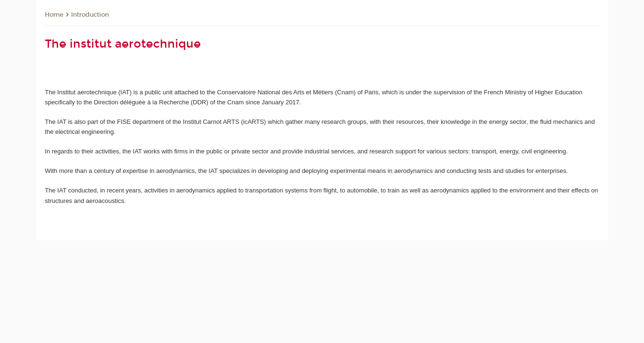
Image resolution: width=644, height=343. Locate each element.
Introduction (90, 15)
